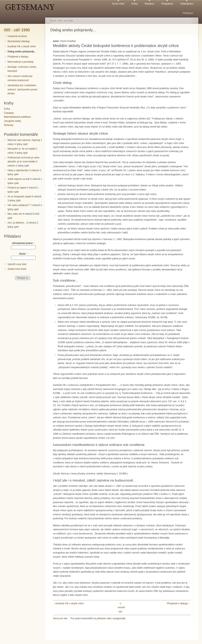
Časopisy (9, 113)
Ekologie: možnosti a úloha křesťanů (22, 69)
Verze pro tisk (60, 618)
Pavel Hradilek (68, 41)
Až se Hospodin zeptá (19, 197)
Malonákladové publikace (17, 117)
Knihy (135, 4)
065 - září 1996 (17, 30)
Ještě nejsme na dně (19, 179)
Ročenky (9, 125)
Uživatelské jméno (23, 243)
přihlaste (101, 618)
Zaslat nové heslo (17, 269)
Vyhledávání (187, 4)
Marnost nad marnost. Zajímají (24, 140)
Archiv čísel (118, 4)
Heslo (23, 254)
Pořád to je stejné (17, 188)
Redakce (149, 4)
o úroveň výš (120, 608)
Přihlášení (188, 13)
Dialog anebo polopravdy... (22, 52)
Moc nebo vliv (15, 214)
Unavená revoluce (17, 36)
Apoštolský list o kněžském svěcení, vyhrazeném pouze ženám (22, 89)
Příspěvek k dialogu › (178, 603)
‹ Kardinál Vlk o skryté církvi (69, 603)
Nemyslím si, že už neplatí (22, 149)
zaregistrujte (119, 618)
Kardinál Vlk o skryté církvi (22, 46)
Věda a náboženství (18, 170)
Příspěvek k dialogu (18, 57)
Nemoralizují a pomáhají (20, 62)
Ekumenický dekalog (19, 41)
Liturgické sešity (12, 121)
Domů (53, 21)
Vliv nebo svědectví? (19, 205)
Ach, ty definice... (17, 223)
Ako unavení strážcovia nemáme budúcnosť (20, 78)
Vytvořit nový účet (17, 264)
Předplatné (167, 4)
